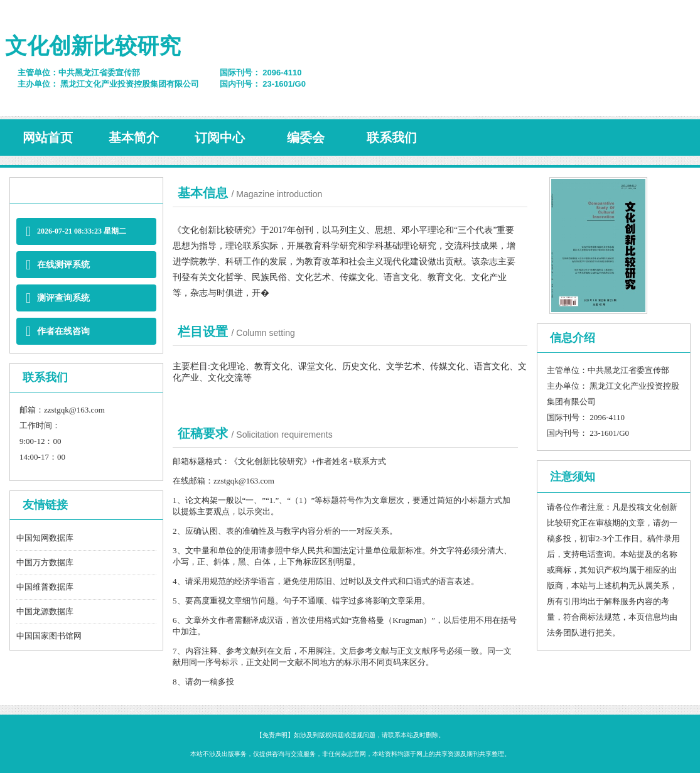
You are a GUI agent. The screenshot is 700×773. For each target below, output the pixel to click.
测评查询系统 (58, 298)
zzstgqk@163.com (74, 410)
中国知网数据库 (45, 538)
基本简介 (134, 138)
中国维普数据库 (45, 587)
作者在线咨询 (58, 331)
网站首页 (48, 138)
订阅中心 (220, 138)
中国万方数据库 (45, 562)
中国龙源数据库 (45, 611)
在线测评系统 (58, 265)
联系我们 (392, 138)
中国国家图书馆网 (49, 636)
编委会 (306, 138)
